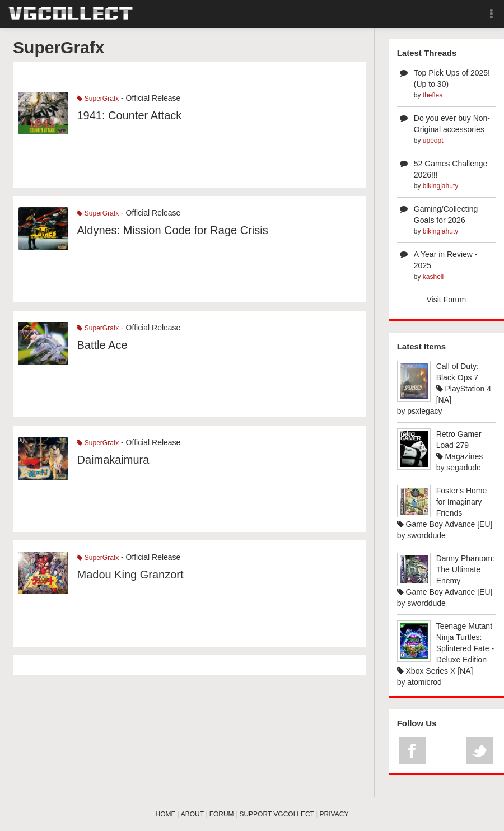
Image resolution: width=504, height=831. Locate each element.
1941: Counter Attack (129, 115)
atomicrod (424, 682)
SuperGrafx (98, 99)
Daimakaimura (113, 460)
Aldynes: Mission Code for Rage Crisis (172, 230)
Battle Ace (102, 345)
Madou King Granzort (130, 575)
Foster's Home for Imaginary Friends (462, 502)
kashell (433, 277)
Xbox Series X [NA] (435, 671)
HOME (166, 814)
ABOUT (192, 814)
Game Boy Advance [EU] (445, 524)
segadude (464, 468)
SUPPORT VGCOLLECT (276, 814)
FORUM (222, 814)
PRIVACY (334, 814)
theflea (433, 95)
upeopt (433, 141)
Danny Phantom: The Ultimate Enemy (465, 569)
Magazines (460, 456)
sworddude (426, 535)
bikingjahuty (440, 186)
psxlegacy (424, 411)
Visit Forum (447, 300)
